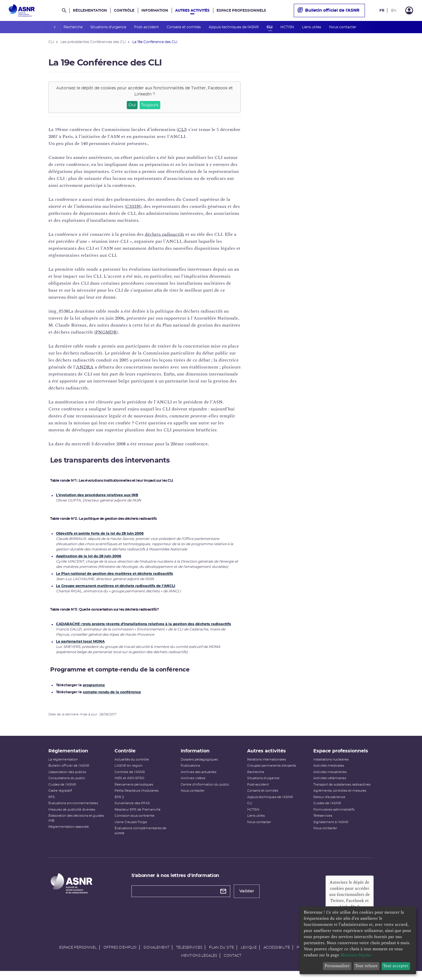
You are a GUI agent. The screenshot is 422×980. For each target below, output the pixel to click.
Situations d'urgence (109, 27)
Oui (132, 105)
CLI (270, 27)
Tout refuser (366, 966)
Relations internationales (267, 766)
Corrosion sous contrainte (134, 822)
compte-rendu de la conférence (112, 692)
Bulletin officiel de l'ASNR (328, 10)
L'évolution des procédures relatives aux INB (97, 495)
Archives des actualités (198, 778)
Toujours (150, 105)
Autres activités (192, 10)
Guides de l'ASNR (62, 791)
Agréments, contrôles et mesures (340, 797)
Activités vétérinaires (330, 784)
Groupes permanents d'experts (271, 772)
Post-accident (147, 27)
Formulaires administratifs (334, 816)
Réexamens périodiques (134, 791)
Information (155, 10)
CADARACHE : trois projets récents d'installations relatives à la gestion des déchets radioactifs (144, 624)
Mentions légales (199, 961)
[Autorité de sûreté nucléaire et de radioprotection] (22, 10)
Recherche (73, 27)
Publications (190, 772)
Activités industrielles (330, 778)
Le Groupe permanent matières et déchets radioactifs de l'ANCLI (116, 586)
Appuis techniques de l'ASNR (234, 27)
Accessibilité (277, 953)
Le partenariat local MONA (80, 641)
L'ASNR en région (129, 772)
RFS (52, 803)
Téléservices (323, 822)
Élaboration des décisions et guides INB (76, 824)
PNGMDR (106, 332)
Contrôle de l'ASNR (130, 778)
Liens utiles (312, 27)
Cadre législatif (60, 797)
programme (94, 685)
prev (55, 27)
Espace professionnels (241, 10)
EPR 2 (119, 803)
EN (394, 10)
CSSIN (133, 206)
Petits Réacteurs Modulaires (137, 797)
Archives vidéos (193, 784)
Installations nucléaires (331, 766)
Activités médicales (329, 772)
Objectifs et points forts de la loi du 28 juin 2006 (100, 534)
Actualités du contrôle (132, 766)
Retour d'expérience (329, 803)
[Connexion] (409, 10)
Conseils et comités (184, 27)
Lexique (249, 953)
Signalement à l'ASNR (331, 828)
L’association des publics (67, 778)
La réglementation (63, 766)
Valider (247, 897)
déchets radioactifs (165, 234)
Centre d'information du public (205, 791)
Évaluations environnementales (73, 809)
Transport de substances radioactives (342, 791)
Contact (233, 961)
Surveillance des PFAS (132, 809)
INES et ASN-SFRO (129, 784)
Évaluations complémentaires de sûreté (140, 837)
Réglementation (90, 10)
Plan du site (221, 953)
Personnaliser (337, 966)
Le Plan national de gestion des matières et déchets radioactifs (115, 574)
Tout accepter (396, 966)
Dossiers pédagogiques (199, 766)
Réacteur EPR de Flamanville (138, 816)
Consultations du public (67, 784)
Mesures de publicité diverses (72, 816)
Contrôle (124, 10)
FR (382, 10)
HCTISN (288, 27)
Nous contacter (343, 27)
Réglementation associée (69, 833)
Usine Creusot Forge (131, 828)
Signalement (156, 953)
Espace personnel (78, 953)
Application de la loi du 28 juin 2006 (89, 556)
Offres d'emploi (120, 953)
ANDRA (85, 367)
